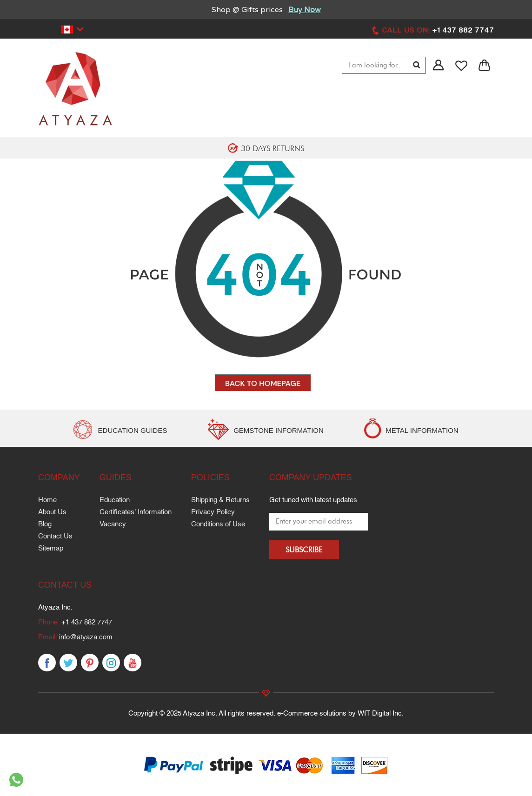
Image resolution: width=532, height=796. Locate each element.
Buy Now (305, 10)
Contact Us (55, 536)
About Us (52, 512)
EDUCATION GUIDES (133, 430)
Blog (45, 524)
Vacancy (113, 524)
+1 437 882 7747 (87, 622)
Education (115, 500)
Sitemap (51, 548)
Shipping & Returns (220, 500)
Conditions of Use (218, 524)
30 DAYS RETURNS (273, 148)
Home (47, 500)
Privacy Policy (213, 512)
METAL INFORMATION (422, 430)
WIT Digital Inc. (381, 713)
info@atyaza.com (86, 637)
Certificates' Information (136, 512)
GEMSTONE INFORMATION (279, 430)
